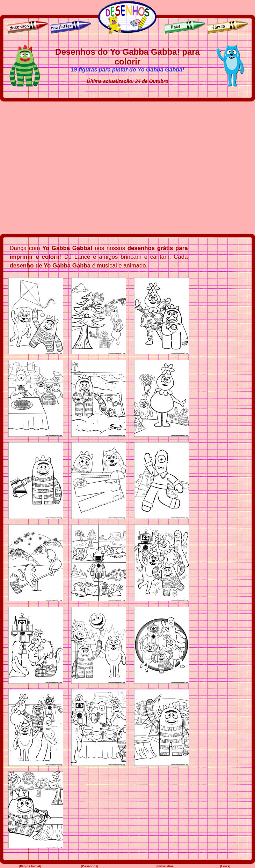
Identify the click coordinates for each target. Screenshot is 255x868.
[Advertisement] (65, 168)
